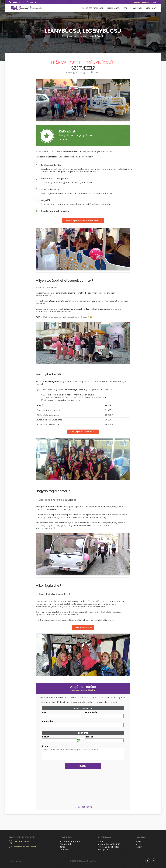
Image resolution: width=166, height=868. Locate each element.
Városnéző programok (93, 8)
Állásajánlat (103, 850)
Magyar (137, 2)
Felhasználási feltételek (108, 847)
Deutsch (145, 2)
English (153, 2)
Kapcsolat (151, 8)
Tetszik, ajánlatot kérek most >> (83, 432)
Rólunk (101, 841)
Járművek (138, 8)
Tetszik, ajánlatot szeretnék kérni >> (83, 221)
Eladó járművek (15, 861)
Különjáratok (114, 8)
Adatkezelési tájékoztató (109, 844)
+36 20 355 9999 (18, 2)
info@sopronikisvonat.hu (25, 847)
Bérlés (127, 8)
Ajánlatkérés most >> (83, 627)
